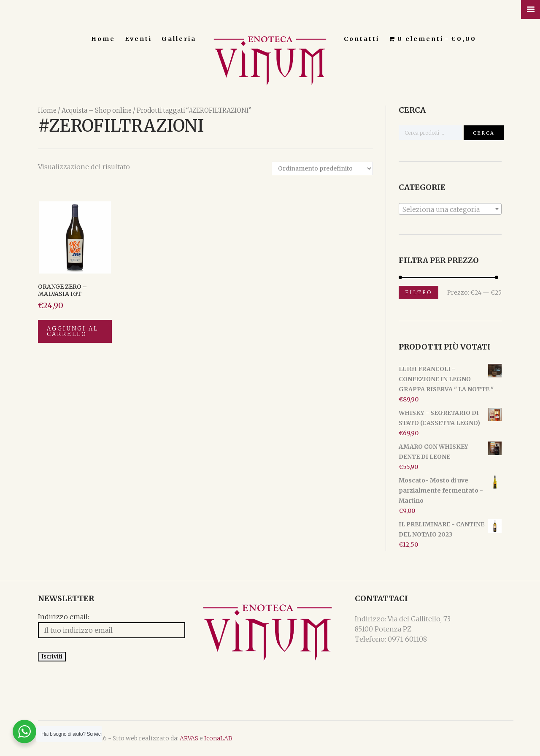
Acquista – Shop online (97, 111)
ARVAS (189, 738)
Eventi (138, 39)
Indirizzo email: (63, 617)
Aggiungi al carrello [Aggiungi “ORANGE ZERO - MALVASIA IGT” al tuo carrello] (73, 331)
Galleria (179, 39)
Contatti (362, 39)
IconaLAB (218, 738)
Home (103, 39)
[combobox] (450, 209)
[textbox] (450, 209)
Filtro (418, 292)
